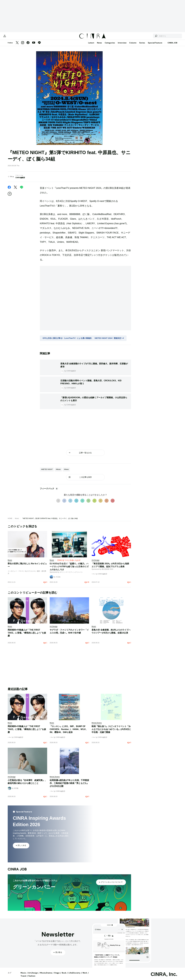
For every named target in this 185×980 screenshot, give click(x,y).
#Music (58, 472)
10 (113, 503)
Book (64, 975)
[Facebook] (28, 45)
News (99, 45)
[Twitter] (17, 45)
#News (66, 472)
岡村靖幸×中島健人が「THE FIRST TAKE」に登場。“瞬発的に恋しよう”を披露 (27, 635)
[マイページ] (13, 37)
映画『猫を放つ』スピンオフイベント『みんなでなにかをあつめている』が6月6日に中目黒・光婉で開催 (111, 732)
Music (17, 521)
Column (133, 45)
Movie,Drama (46, 975)
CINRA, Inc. (164, 977)
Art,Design (33, 975)
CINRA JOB (172, 45)
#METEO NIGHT (47, 472)
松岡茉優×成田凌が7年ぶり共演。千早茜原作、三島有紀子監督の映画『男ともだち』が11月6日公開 (69, 786)
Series (142, 45)
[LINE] (39, 45)
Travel (23, 978)
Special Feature (155, 45)
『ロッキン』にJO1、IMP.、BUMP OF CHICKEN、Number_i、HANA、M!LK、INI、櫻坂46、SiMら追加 (69, 732)
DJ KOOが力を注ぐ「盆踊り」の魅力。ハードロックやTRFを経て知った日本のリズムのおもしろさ (69, 569)
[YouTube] (34, 45)
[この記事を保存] (10, 196)
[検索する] (147, 37)
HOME (10, 521)
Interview (122, 45)
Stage (57, 975)
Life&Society (74, 975)
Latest (91, 45)
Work (85, 975)
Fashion (32, 978)
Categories (110, 45)
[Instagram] (23, 45)
